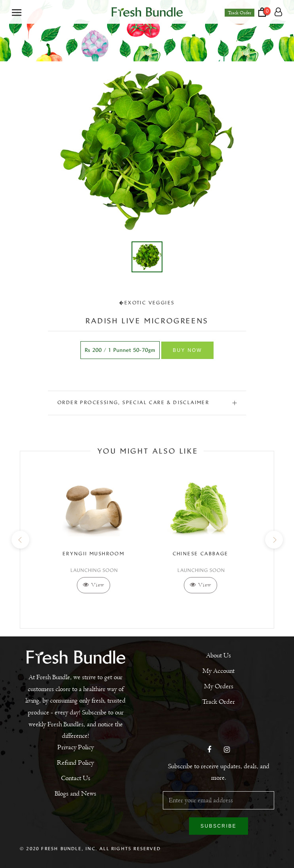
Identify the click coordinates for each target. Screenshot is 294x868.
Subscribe (219, 826)
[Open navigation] (17, 12)
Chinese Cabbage (201, 554)
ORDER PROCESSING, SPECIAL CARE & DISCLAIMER (147, 403)
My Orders (219, 686)
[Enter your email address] (219, 800)
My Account (219, 671)
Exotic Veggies (147, 303)
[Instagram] (227, 750)
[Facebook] (209, 750)
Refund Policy (75, 763)
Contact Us (76, 778)
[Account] (278, 12)
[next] (274, 540)
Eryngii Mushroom (94, 554)
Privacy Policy (76, 747)
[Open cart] (266, 12)
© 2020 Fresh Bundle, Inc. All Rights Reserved (90, 849)
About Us (219, 655)
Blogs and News (75, 794)
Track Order (240, 13)
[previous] (20, 540)
